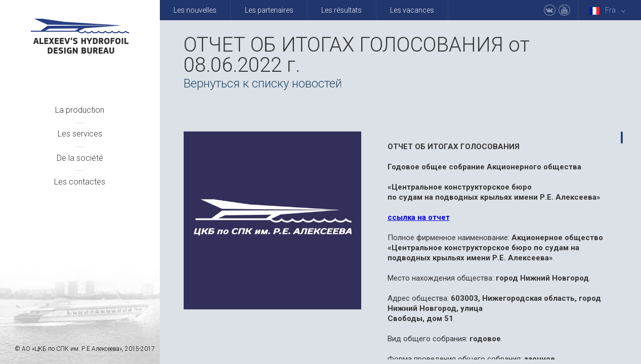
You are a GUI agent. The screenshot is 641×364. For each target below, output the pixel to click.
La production (80, 110)
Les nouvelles (195, 10)
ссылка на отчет (419, 217)
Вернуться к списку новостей (263, 83)
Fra (609, 10)
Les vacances (412, 10)
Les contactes (80, 182)
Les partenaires (269, 10)
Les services (80, 134)
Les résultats (341, 10)
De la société (80, 158)
